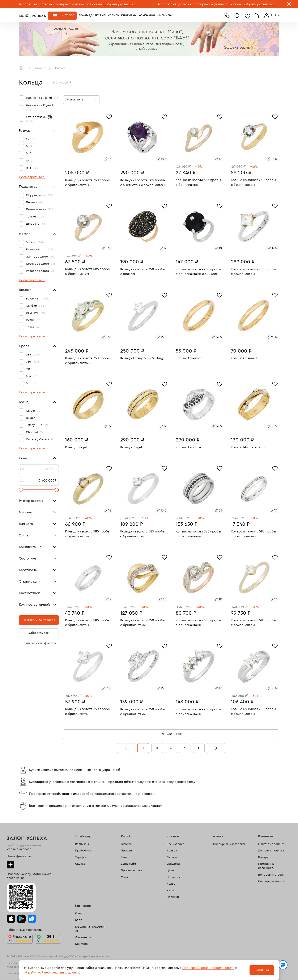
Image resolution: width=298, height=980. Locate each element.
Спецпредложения (271, 881)
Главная (22, 68)
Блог (78, 920)
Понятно (262, 970)
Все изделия (175, 844)
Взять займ (83, 844)
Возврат (264, 857)
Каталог (68, 16)
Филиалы (164, 16)
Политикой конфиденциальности (208, 968)
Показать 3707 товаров (39, 620)
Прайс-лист (83, 851)
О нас (125, 877)
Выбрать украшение (120, 4)
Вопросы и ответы (271, 875)
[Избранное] (109, 116)
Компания (147, 16)
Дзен (10, 865)
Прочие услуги (131, 871)
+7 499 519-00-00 (19, 850)
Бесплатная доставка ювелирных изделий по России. (61, 4)
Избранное (247, 16)
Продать (127, 851)
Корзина (256, 16)
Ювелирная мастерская (229, 844)
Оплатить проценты (272, 844)
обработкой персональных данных (52, 972)
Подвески (174, 877)
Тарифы (80, 857)
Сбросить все (39, 633)
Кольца (172, 851)
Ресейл (100, 16)
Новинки (173, 897)
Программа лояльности (266, 866)
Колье (171, 884)
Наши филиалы (19, 856)
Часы (170, 890)
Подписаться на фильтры (39, 643)
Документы (83, 937)
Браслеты (173, 864)
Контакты (82, 944)
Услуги (113, 16)
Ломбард (86, 16)
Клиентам (129, 16)
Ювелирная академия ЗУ (90, 929)
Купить (126, 857)
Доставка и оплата (271, 851)
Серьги (172, 857)
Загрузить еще (171, 734)
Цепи (170, 871)
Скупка (80, 864)
